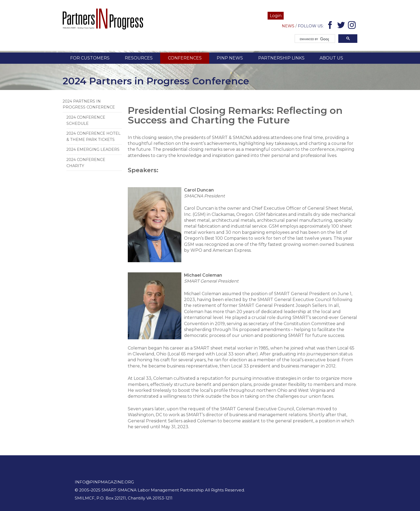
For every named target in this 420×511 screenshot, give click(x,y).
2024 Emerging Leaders (93, 149)
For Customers (90, 58)
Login (276, 16)
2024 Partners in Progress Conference (89, 104)
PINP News (230, 58)
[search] (314, 39)
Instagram (353, 26)
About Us (331, 58)
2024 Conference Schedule (86, 120)
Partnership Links (281, 58)
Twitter (342, 26)
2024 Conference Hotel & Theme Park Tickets (93, 136)
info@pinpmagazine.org (104, 482)
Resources (139, 58)
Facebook (331, 26)
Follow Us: (311, 26)
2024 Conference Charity (86, 163)
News (288, 26)
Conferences (185, 58)
